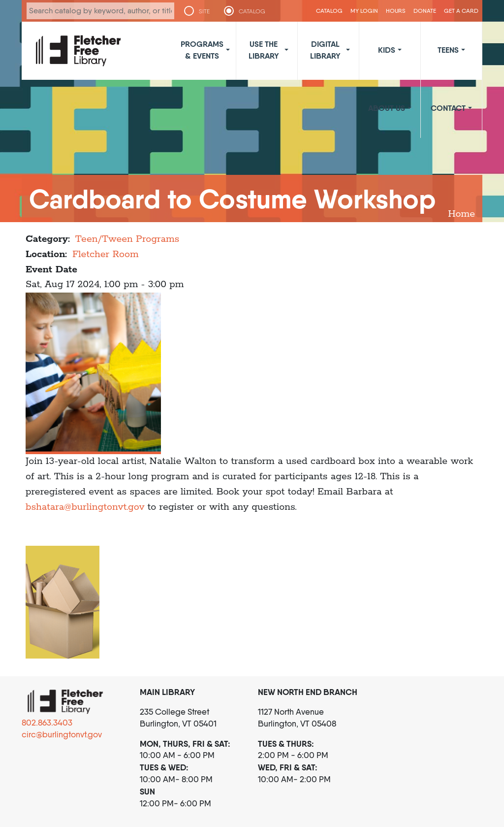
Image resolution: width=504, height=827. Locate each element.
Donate (425, 11)
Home (461, 214)
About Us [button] (387, 108)
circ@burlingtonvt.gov (62, 734)
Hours (396, 11)
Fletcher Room (106, 254)
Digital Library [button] (325, 50)
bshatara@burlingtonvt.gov (85, 507)
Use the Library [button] (264, 50)
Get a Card (461, 11)
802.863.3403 (47, 723)
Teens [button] (448, 50)
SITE (204, 11)
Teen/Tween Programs (127, 239)
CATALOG (252, 11)
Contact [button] (448, 108)
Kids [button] (387, 50)
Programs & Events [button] (202, 50)
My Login (364, 11)
